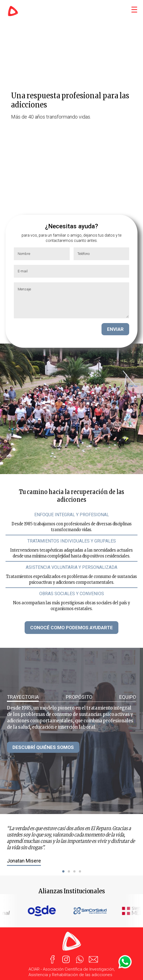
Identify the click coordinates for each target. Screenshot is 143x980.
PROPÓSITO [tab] (79, 697)
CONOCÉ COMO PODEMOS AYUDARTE (71, 628)
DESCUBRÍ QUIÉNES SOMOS (43, 747)
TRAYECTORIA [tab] (23, 697)
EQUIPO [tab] (128, 697)
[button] (63, 871)
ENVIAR (115, 329)
